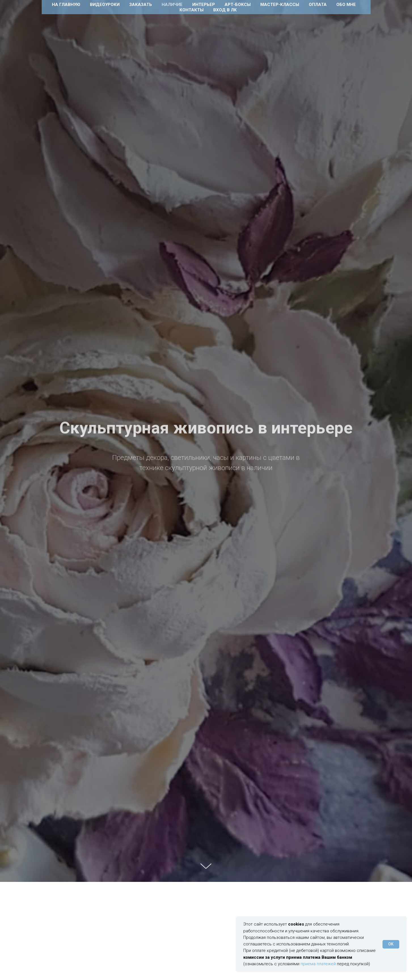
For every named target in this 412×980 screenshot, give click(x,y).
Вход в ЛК (225, 10)
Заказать (141, 5)
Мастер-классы (280, 5)
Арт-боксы (238, 5)
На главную (66, 5)
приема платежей (318, 964)
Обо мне (346, 5)
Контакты (192, 10)
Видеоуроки (105, 5)
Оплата (318, 5)
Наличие (172, 5)
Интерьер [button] (204, 5)
